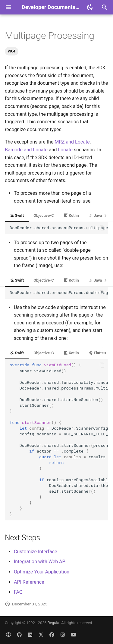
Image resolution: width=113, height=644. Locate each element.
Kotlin (71, 215)
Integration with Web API (40, 562)
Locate (66, 150)
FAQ (18, 592)
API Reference (29, 582)
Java (95, 215)
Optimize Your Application (42, 572)
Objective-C (44, 215)
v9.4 (12, 51)
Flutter (97, 353)
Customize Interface (35, 552)
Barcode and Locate (26, 150)
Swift (17, 215)
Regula (53, 623)
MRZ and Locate (72, 142)
